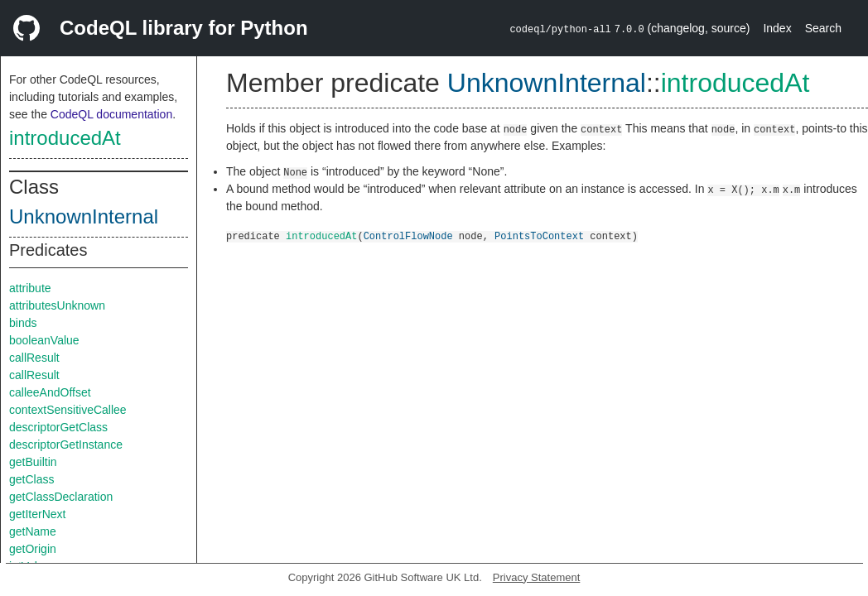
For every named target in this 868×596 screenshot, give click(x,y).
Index (777, 28)
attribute (30, 288)
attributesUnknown (57, 305)
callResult (34, 358)
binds (23, 323)
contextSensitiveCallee (68, 410)
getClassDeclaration (61, 497)
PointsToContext (539, 236)
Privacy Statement (537, 577)
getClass (31, 479)
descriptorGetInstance (66, 445)
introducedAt (65, 138)
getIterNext (37, 514)
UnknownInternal (84, 216)
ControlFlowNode (408, 236)
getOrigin (33, 549)
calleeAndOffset (50, 392)
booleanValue (44, 340)
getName (33, 531)
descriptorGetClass (58, 427)
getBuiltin (33, 462)
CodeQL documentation (111, 114)
